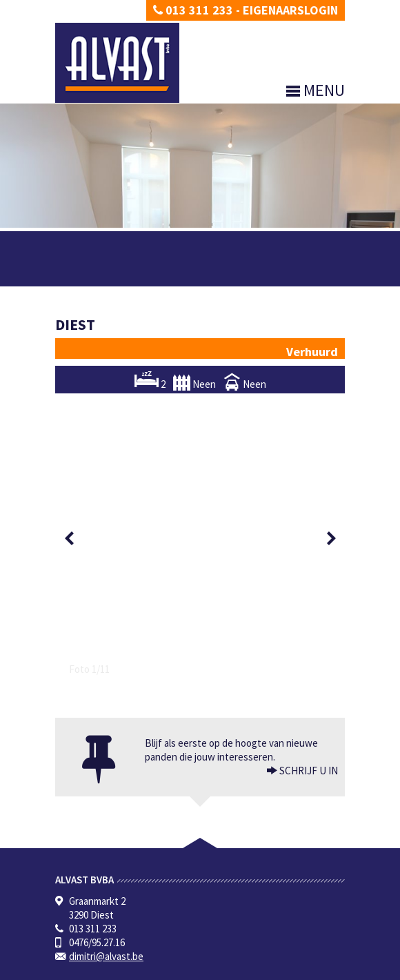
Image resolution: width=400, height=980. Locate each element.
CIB (166, 919)
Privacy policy (79, 969)
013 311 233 (193, 10)
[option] (200, 394)
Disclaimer (129, 969)
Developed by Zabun (190, 969)
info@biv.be (229, 905)
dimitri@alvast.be (106, 667)
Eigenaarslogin (290, 10)
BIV (198, 878)
